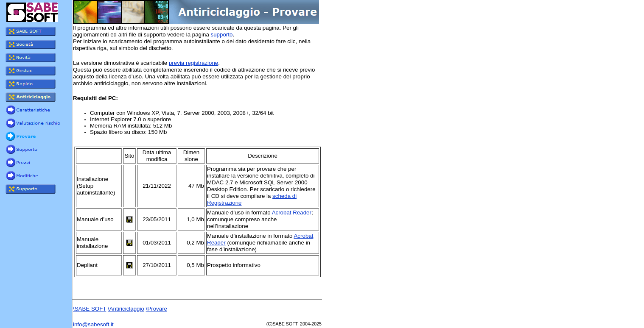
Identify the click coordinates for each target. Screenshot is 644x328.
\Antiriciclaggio (126, 309)
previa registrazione (193, 63)
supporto (222, 35)
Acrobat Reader (292, 213)
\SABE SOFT (90, 309)
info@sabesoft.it (93, 324)
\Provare (157, 309)
